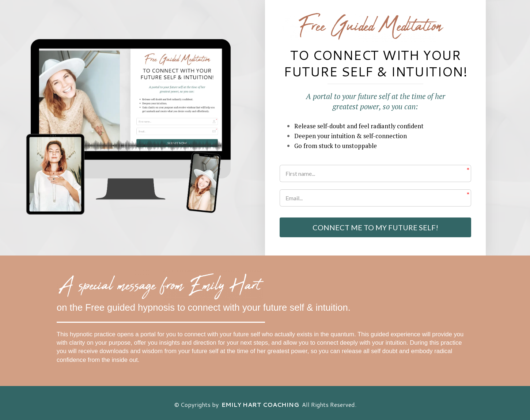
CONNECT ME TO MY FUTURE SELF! (375, 227)
